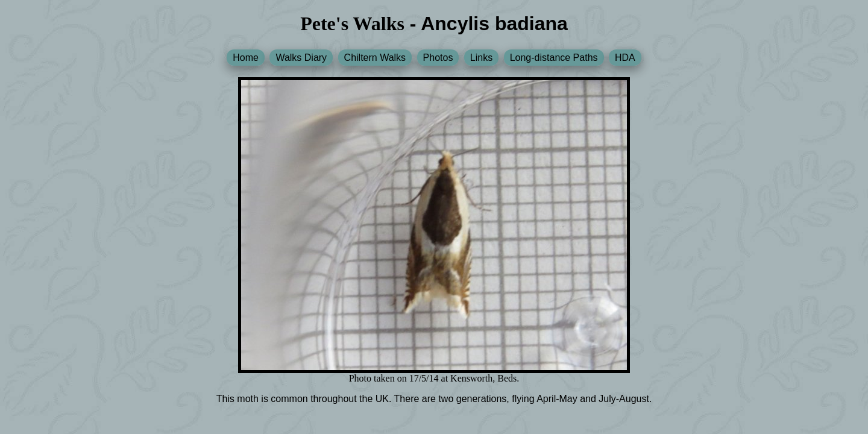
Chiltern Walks (375, 58)
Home (246, 58)
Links (481, 58)
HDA (625, 58)
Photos (438, 58)
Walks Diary (301, 58)
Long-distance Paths (554, 58)
